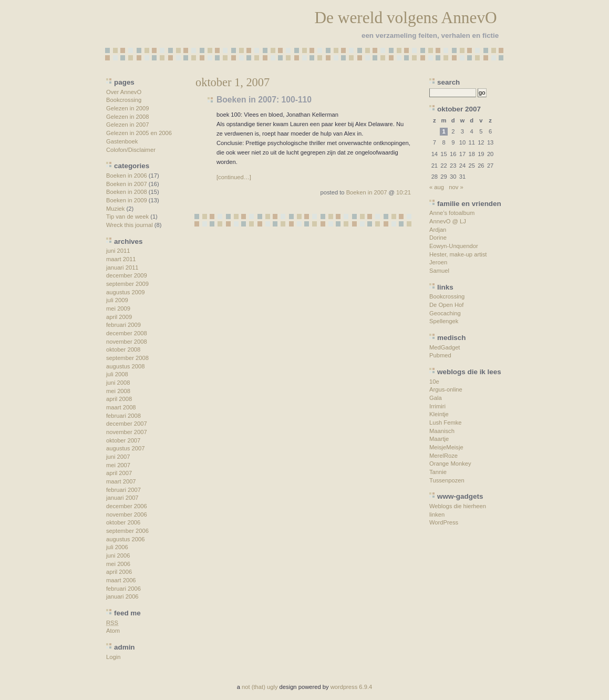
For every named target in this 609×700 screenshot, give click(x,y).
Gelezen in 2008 (127, 117)
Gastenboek (122, 141)
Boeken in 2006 (127, 176)
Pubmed (440, 355)
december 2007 (127, 424)
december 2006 (127, 506)
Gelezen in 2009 (127, 108)
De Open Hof (446, 305)
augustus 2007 (125, 448)
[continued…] (234, 177)
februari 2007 (123, 490)
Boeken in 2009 (127, 200)
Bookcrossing (124, 100)
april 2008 (119, 399)
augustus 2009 (125, 292)
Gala (436, 398)
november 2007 (127, 432)
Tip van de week (127, 217)
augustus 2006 (125, 539)
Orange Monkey (450, 464)
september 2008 (127, 358)
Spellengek (444, 321)
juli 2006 (117, 547)
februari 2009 (123, 325)
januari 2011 (122, 267)
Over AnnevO (124, 92)
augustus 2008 (125, 366)
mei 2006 (118, 564)
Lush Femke (446, 423)
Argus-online (446, 389)
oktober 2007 (123, 440)
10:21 (404, 192)
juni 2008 (118, 383)
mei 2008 (118, 391)
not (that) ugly (260, 687)
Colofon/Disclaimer (131, 150)
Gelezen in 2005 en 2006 (139, 133)
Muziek (115, 209)
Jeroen (438, 262)
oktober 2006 (123, 522)
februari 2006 (123, 589)
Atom (113, 631)
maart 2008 (121, 407)
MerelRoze (443, 456)
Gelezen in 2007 (127, 125)
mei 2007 (118, 465)
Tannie (438, 472)
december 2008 (127, 333)
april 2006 (119, 572)
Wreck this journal (130, 225)
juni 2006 (118, 555)
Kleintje (439, 414)
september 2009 (127, 284)
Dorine (438, 238)
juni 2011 (118, 251)
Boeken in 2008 (127, 192)
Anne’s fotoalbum (452, 213)
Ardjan (438, 230)
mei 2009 (118, 308)
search (448, 82)
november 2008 (127, 342)
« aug (437, 187)
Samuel (439, 271)
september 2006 (127, 531)
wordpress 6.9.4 (352, 687)
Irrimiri (437, 406)
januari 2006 (122, 596)
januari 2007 (122, 498)
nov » (456, 187)
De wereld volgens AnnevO (405, 18)
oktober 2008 (123, 349)
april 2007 (119, 473)
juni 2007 (118, 457)
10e (434, 382)
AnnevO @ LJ (448, 221)
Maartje (439, 439)
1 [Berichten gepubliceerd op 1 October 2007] (443, 131)
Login (113, 657)
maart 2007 (121, 481)
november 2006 (127, 514)
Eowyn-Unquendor (454, 246)
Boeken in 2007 (127, 184)
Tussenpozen (447, 480)
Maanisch (442, 431)
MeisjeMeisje (446, 447)
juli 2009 (117, 300)
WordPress (444, 522)
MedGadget (445, 347)
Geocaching (445, 313)
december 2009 (127, 275)
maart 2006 (121, 580)
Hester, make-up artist (458, 254)
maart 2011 (121, 259)
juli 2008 (117, 374)
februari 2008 (123, 416)
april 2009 (119, 317)
